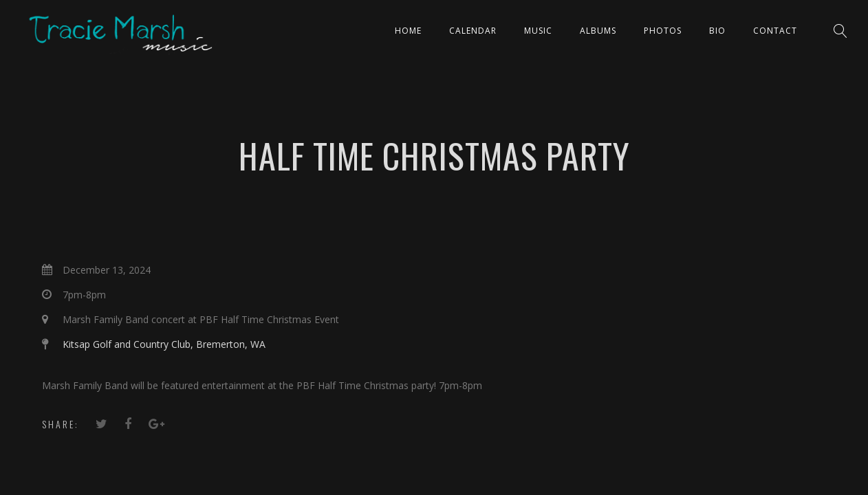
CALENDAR (473, 31)
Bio (717, 31)
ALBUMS (598, 31)
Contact (775, 31)
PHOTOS (663, 31)
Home (408, 31)
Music (538, 31)
